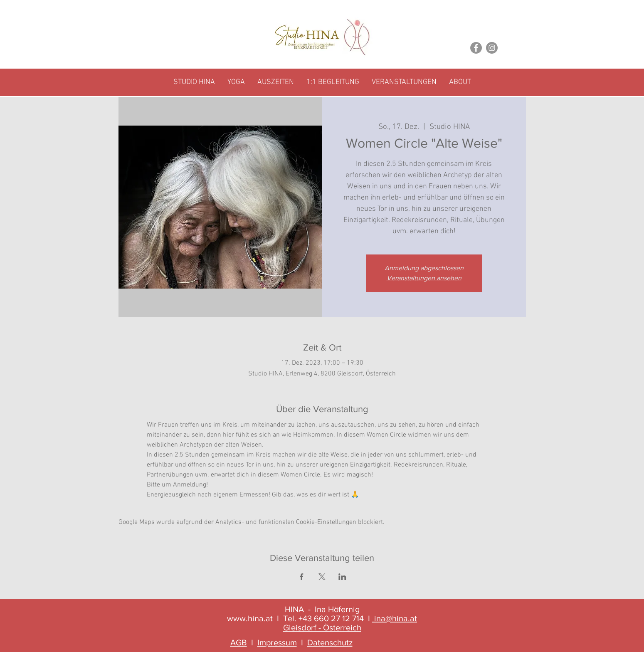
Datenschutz (330, 642)
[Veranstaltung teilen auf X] (322, 577)
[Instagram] (492, 48)
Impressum (277, 642)
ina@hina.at (396, 618)
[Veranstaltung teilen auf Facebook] (302, 577)
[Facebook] (476, 48)
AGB (239, 642)
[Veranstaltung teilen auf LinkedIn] (342, 577)
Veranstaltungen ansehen (424, 278)
